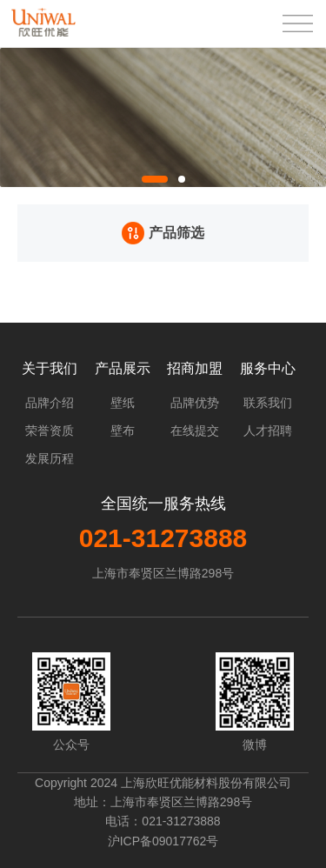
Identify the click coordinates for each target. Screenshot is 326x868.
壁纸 (123, 403)
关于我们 (50, 368)
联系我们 (268, 403)
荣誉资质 (50, 431)
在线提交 (195, 431)
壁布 (123, 431)
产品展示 (123, 368)
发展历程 (50, 458)
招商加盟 (195, 368)
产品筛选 (163, 233)
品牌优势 (195, 403)
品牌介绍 (50, 403)
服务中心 (268, 368)
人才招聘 (268, 431)
